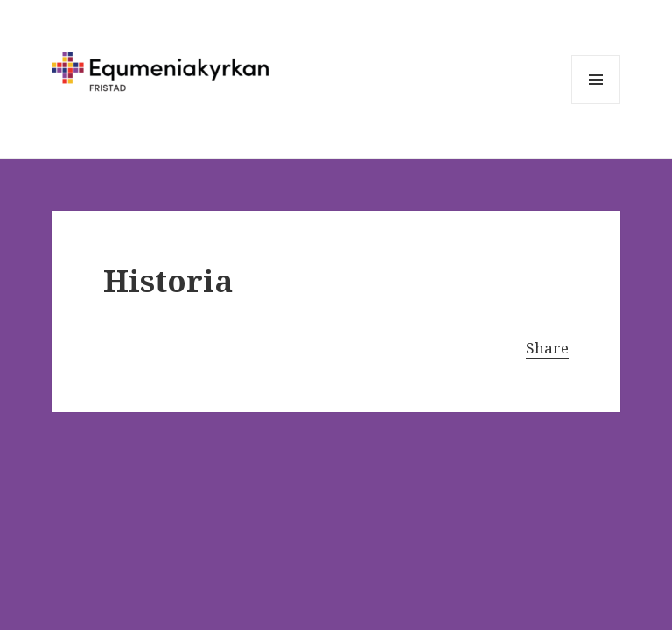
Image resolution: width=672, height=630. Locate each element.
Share (547, 348)
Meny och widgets (596, 104)
